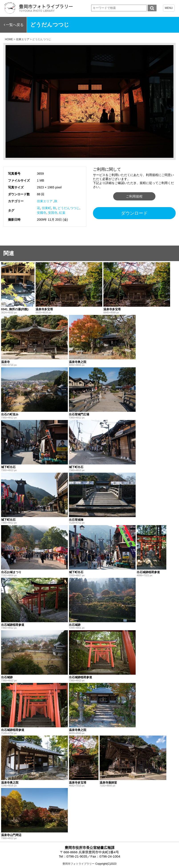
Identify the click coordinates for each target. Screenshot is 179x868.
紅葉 (62, 213)
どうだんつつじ (68, 208)
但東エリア (45, 201)
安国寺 (53, 213)
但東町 (46, 208)
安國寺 (42, 213)
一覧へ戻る (15, 25)
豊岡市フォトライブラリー (78, 864)
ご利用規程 (134, 196)
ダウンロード (134, 213)
